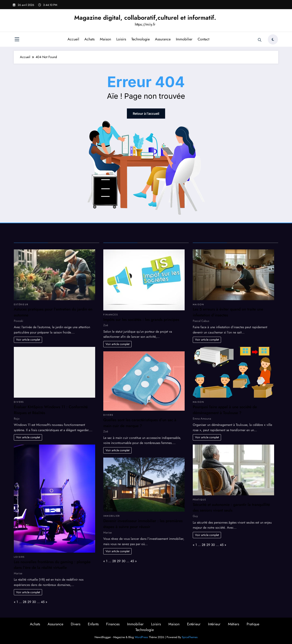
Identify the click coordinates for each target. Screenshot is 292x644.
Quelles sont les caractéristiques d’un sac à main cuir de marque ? (140, 423)
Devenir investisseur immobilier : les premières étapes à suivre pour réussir (143, 524)
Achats (89, 39)
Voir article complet (28, 340)
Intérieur (214, 624)
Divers (19, 402)
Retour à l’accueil (146, 114)
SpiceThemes (190, 637)
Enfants (93, 624)
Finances (111, 315)
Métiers (234, 624)
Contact (203, 39)
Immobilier (184, 39)
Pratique (199, 500)
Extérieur (21, 304)
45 (43, 602)
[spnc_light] (273, 39)
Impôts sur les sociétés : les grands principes (141, 319)
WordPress (141, 637)
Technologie (141, 39)
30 (34, 602)
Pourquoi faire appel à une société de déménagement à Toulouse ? (225, 410)
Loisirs (121, 39)
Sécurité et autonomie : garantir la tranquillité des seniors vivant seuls (231, 507)
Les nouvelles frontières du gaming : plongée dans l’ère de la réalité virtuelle (52, 565)
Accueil (73, 39)
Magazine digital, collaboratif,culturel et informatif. (145, 18)
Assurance (163, 39)
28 (25, 602)
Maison (105, 39)
